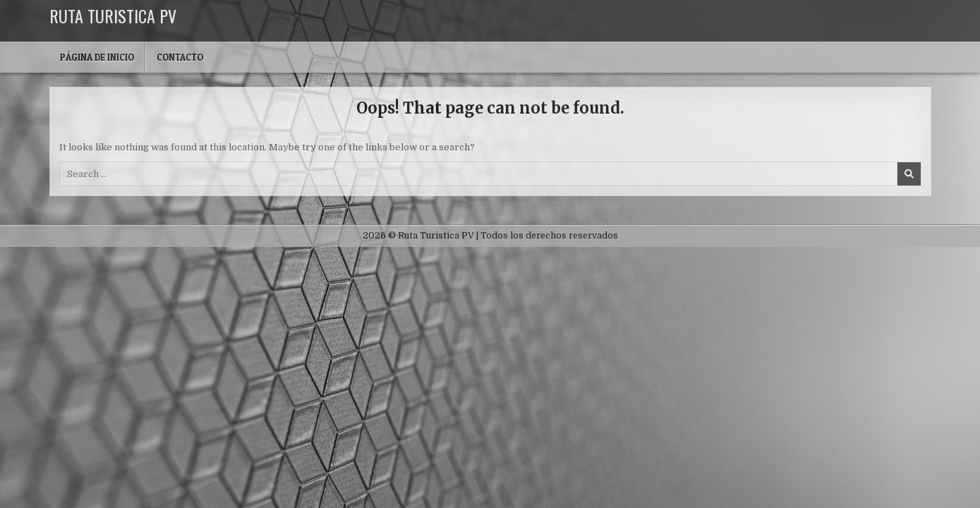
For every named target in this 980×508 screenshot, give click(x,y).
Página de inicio (97, 57)
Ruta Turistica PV (113, 16)
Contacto (180, 57)
